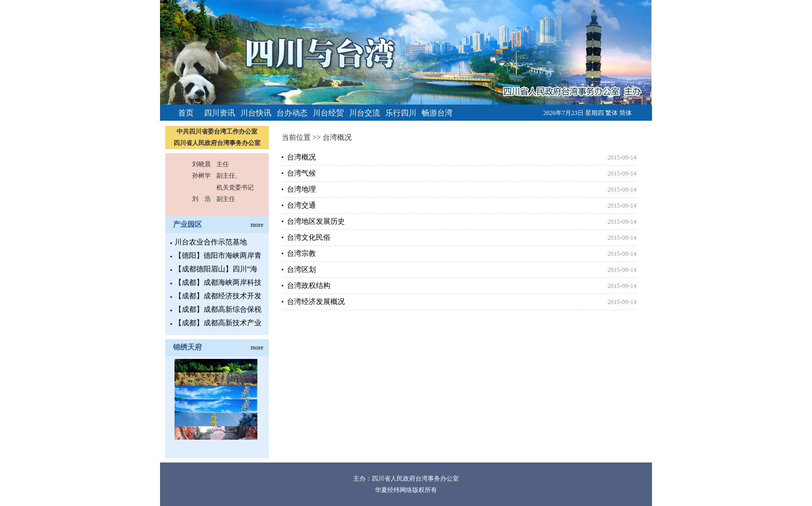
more (257, 225)
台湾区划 (301, 270)
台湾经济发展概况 (316, 302)
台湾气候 (301, 173)
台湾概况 (337, 138)
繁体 (612, 113)
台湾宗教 (301, 254)
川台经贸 (328, 113)
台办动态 (292, 113)
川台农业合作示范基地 (211, 242)
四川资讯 (220, 113)
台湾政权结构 (309, 286)
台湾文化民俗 (309, 237)
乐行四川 (401, 113)
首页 (186, 113)
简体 (626, 113)
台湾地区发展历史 (316, 221)
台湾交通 (301, 205)
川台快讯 (256, 113)
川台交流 (365, 113)
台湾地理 (301, 189)
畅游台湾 (437, 113)
